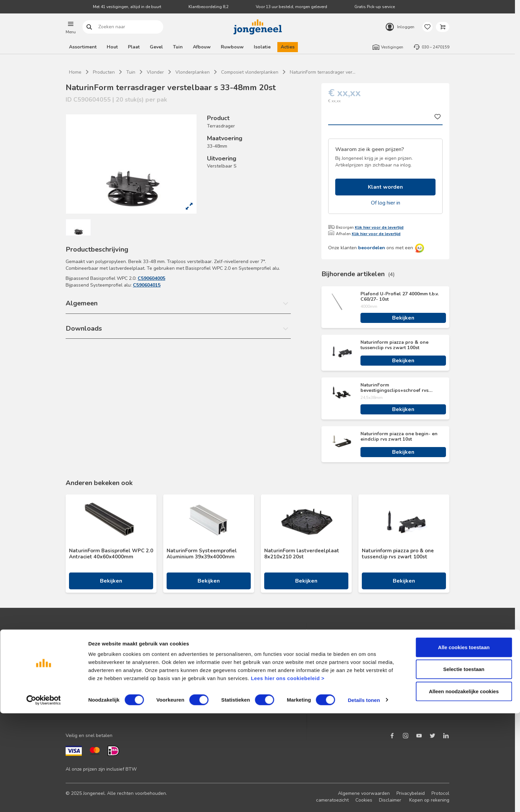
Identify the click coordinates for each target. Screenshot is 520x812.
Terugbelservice (179, 658)
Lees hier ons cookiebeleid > (288, 777)
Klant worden (385, 187)
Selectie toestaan (464, 768)
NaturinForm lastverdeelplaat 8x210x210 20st (302, 554)
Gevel (156, 47)
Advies (73, 680)
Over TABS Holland (374, 691)
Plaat (134, 47)
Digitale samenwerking (282, 669)
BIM (261, 680)
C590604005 (151, 278)
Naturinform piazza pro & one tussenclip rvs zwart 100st (394, 345)
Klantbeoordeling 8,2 (209, 7)
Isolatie (262, 47)
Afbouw (202, 47)
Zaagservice (270, 691)
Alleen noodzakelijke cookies (464, 790)
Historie (362, 669)
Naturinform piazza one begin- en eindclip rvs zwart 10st (399, 437)
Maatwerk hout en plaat (283, 658)
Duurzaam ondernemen (378, 658)
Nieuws (361, 648)
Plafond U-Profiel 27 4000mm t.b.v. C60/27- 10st (400, 297)
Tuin (178, 47)
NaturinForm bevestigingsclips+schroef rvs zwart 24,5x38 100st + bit (394, 388)
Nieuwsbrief (79, 658)
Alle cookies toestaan (464, 746)
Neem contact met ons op (189, 648)
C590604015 (147, 285)
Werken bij (365, 680)
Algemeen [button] (82, 303)
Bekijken (403, 318)
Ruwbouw (232, 47)
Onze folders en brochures (94, 691)
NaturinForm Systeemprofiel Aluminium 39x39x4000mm (202, 554)
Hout (112, 47)
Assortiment (83, 47)
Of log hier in (386, 203)
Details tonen (364, 799)
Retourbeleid (175, 680)
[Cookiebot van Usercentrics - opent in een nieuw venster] (44, 799)
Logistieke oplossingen (282, 648)
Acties (288, 47)
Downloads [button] (84, 328)
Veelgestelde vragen (184, 669)
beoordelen (372, 248)
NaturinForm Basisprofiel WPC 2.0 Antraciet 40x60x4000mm (111, 554)
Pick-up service (274, 702)
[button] (71, 27)
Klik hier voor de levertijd (379, 227)
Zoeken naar (89, 27)
